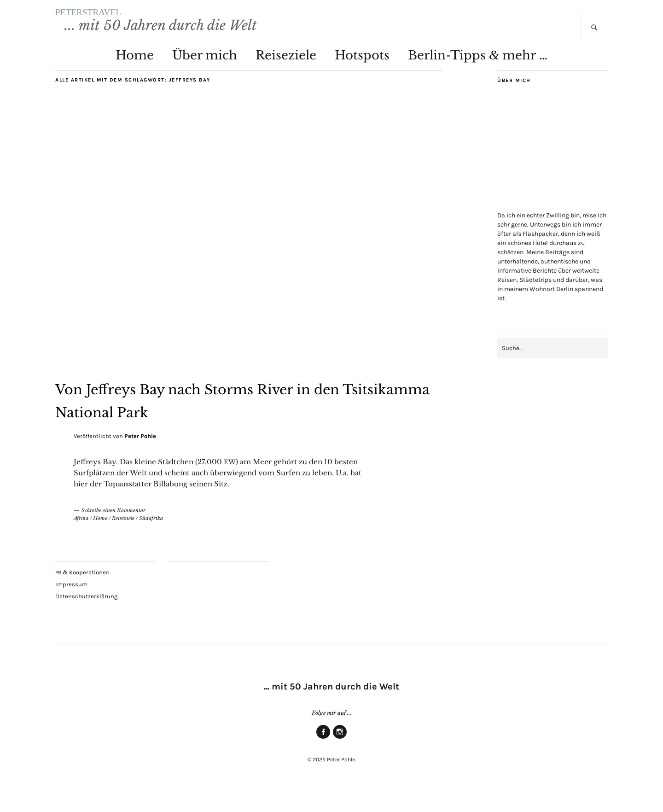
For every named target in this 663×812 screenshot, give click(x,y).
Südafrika (151, 539)
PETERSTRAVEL (154, 23)
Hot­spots (362, 76)
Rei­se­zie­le (286, 76)
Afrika (81, 539)
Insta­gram (340, 759)
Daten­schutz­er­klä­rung (86, 617)
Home (135, 76)
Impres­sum (71, 605)
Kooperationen (82, 593)
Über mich (205, 76)
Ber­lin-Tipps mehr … (478, 76)
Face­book (323, 759)
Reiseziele (123, 539)
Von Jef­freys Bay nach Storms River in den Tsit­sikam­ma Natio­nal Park (242, 420)
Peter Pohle (140, 457)
